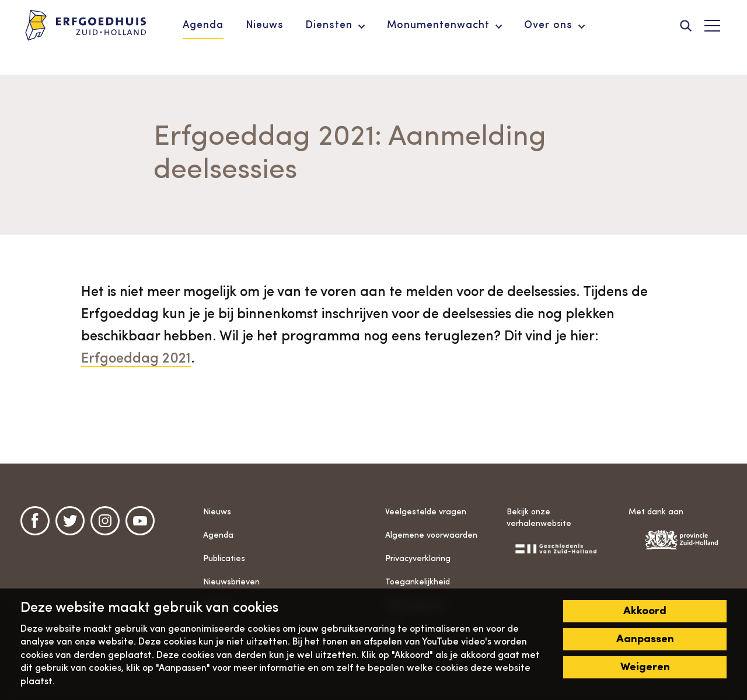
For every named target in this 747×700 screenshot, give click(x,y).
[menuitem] (203, 26)
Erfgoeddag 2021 (136, 359)
